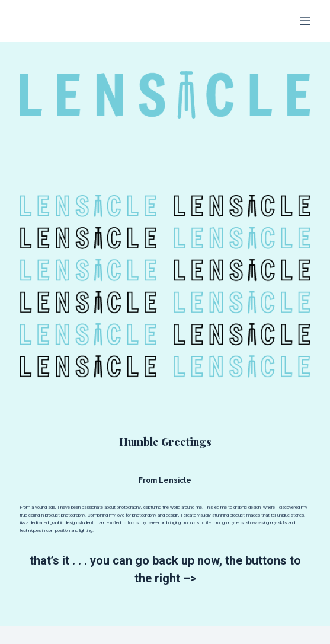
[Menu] (305, 21)
